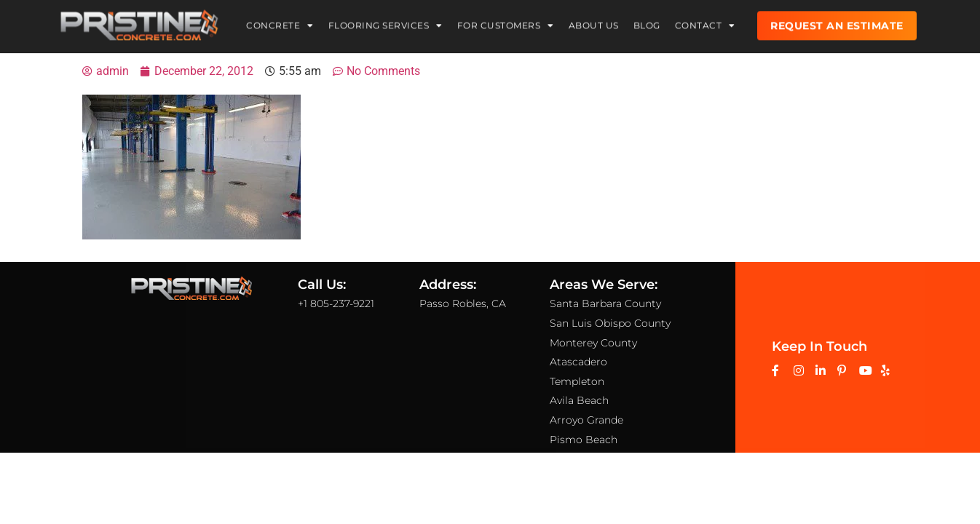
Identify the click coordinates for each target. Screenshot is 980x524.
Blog (647, 22)
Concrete (280, 23)
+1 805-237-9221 (336, 303)
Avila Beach (579, 400)
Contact (705, 23)
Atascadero (578, 362)
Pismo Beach (584, 439)
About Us (594, 22)
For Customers (506, 23)
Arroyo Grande (586, 420)
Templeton (577, 381)
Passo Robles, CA (463, 303)
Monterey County (593, 342)
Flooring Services (386, 23)
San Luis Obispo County (610, 323)
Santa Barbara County (605, 303)
